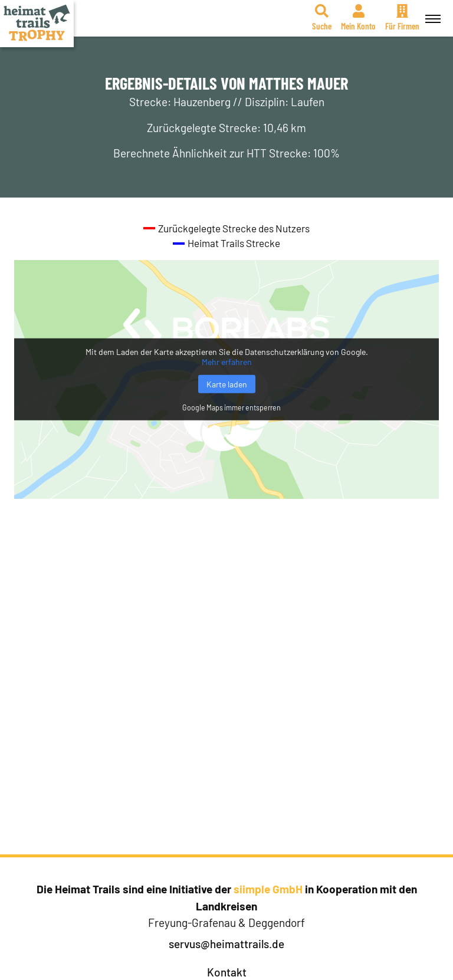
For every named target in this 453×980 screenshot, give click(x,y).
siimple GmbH (268, 889)
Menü (431, 12)
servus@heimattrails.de (226, 944)
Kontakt (227, 972)
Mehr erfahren (227, 362)
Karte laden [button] (227, 384)
